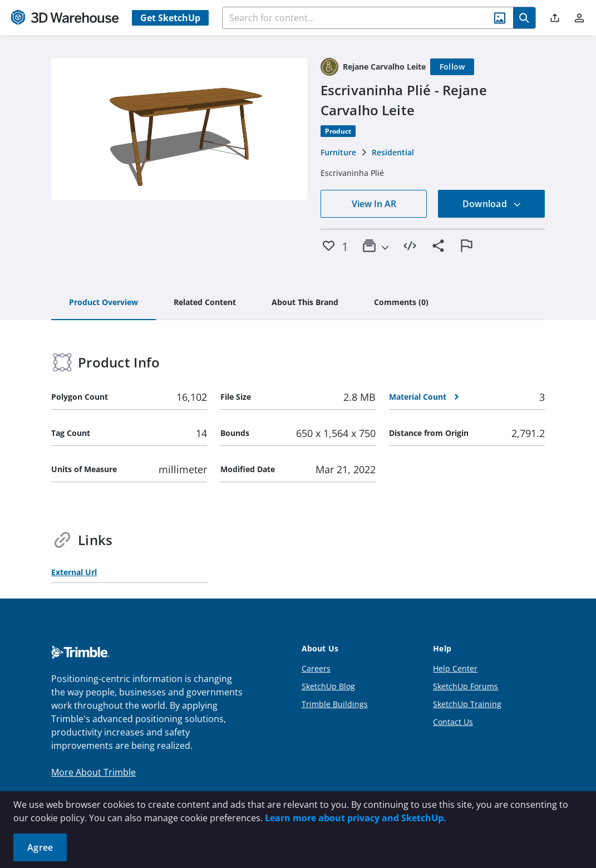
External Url (74, 572)
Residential (393, 152)
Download (492, 204)
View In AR (374, 204)
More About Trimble (93, 772)
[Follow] (452, 67)
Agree (40, 847)
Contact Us (453, 722)
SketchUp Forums (466, 686)
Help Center (455, 668)
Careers (316, 668)
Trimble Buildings (335, 704)
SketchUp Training (467, 704)
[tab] (104, 303)
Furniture (338, 152)
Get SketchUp (170, 18)
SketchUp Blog (328, 686)
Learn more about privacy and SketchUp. (356, 818)
